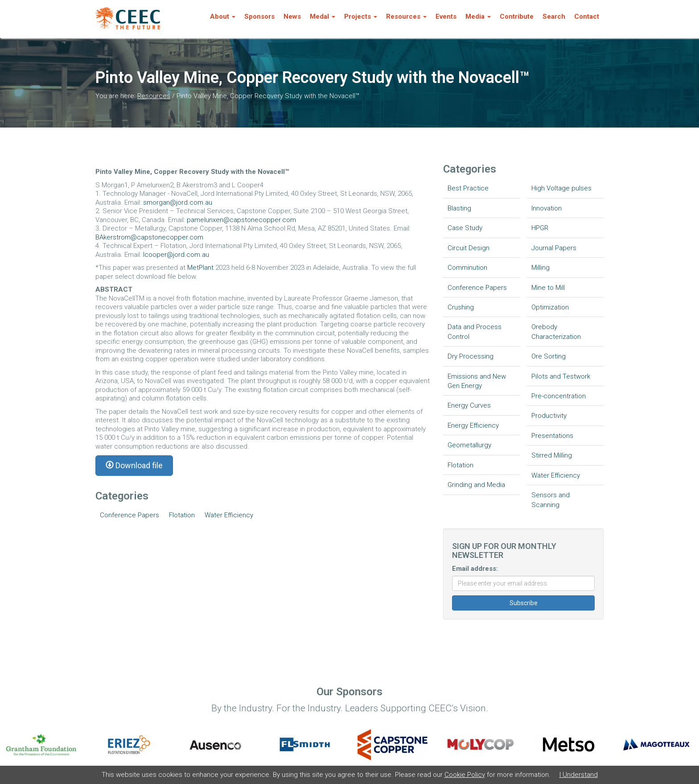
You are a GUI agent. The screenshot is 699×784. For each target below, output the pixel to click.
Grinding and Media (476, 485)
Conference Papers (130, 515)
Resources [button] (406, 17)
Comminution (467, 268)
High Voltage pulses (561, 188)
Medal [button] (323, 17)
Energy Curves (469, 405)
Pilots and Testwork (561, 376)
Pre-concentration (559, 396)
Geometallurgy (469, 445)
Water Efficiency (229, 515)
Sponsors (259, 17)
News (292, 17)
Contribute (517, 17)
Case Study (465, 228)
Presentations (552, 436)
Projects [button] (361, 17)
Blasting (459, 208)
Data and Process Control (475, 332)
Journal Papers (554, 248)
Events (446, 17)
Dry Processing (471, 356)
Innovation (547, 208)
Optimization (550, 307)
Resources (154, 96)
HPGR (540, 228)
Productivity (549, 416)
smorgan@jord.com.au (178, 202)
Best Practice (468, 188)
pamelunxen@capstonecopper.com (241, 220)
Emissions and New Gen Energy (477, 381)
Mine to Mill (548, 288)
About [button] (223, 17)
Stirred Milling (552, 455)
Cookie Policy (465, 775)
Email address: (475, 569)
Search (554, 17)
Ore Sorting (549, 356)
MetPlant (201, 268)
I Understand (579, 775)
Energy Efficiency (473, 425)
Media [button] (478, 17)
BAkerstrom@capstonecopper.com (149, 237)
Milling (541, 268)
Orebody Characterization (556, 332)
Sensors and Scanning (551, 500)
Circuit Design (469, 248)
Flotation (182, 515)
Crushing (461, 307)
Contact (587, 17)
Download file (134, 465)
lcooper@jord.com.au (176, 255)
